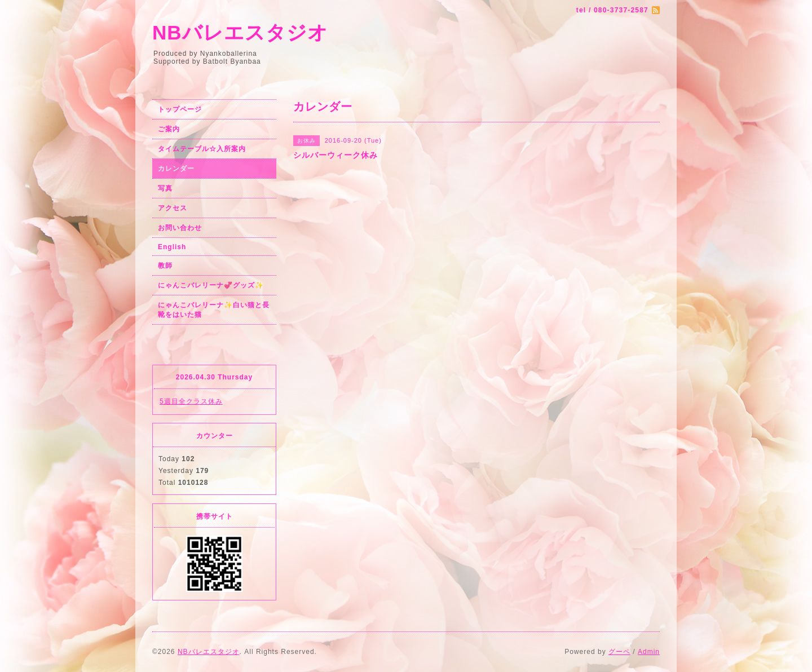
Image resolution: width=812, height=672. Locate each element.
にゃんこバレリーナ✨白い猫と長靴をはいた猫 (214, 310)
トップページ (180, 109)
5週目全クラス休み (191, 401)
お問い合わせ (180, 228)
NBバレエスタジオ (240, 32)
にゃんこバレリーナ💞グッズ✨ (211, 285)
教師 (165, 266)
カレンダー (176, 169)
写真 (165, 188)
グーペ (619, 652)
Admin (649, 652)
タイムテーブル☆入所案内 (202, 149)
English (172, 247)
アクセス (173, 208)
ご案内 (169, 129)
